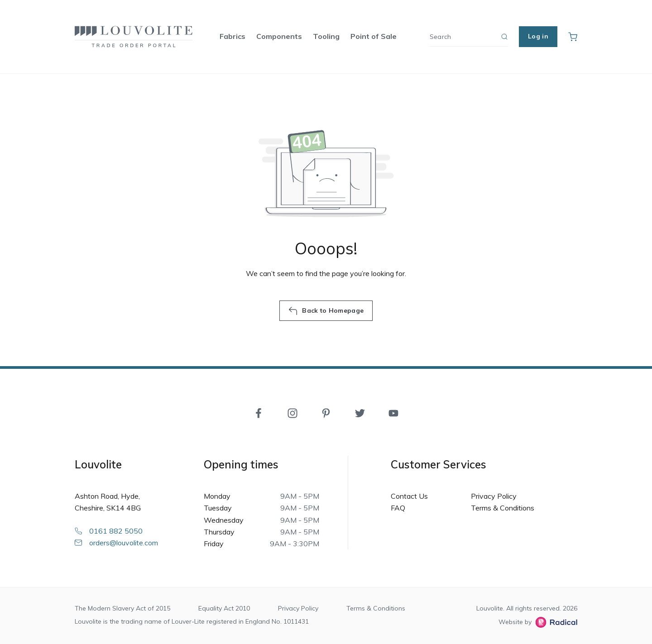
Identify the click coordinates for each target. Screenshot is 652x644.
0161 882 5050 (109, 531)
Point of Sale (374, 36)
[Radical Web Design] (554, 622)
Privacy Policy (494, 496)
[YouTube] (393, 412)
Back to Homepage (326, 311)
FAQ (398, 508)
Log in (538, 36)
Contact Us (409, 496)
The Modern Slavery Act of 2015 (122, 608)
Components (279, 36)
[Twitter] (360, 412)
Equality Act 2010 (224, 608)
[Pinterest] (326, 412)
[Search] (469, 37)
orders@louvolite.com (116, 543)
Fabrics (233, 36)
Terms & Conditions (503, 508)
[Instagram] (292, 412)
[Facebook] (259, 412)
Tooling (326, 36)
